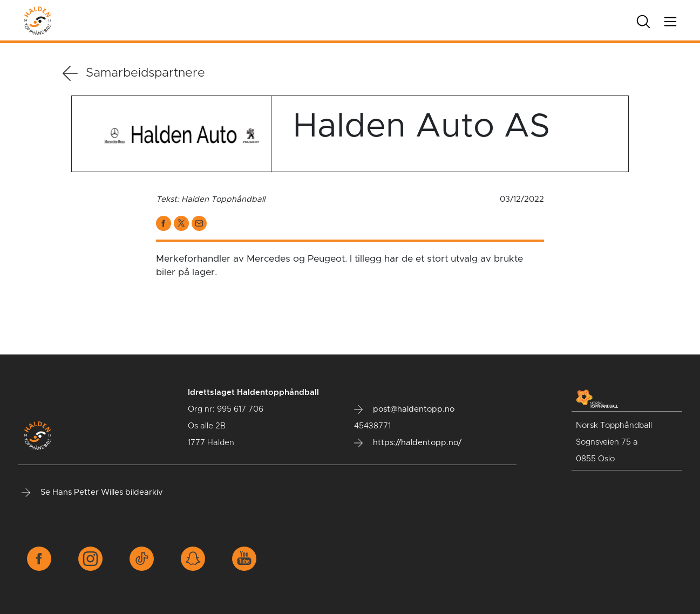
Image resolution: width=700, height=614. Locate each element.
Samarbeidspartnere (134, 73)
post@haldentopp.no (404, 410)
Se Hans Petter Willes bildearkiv (92, 493)
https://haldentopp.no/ (408, 443)
